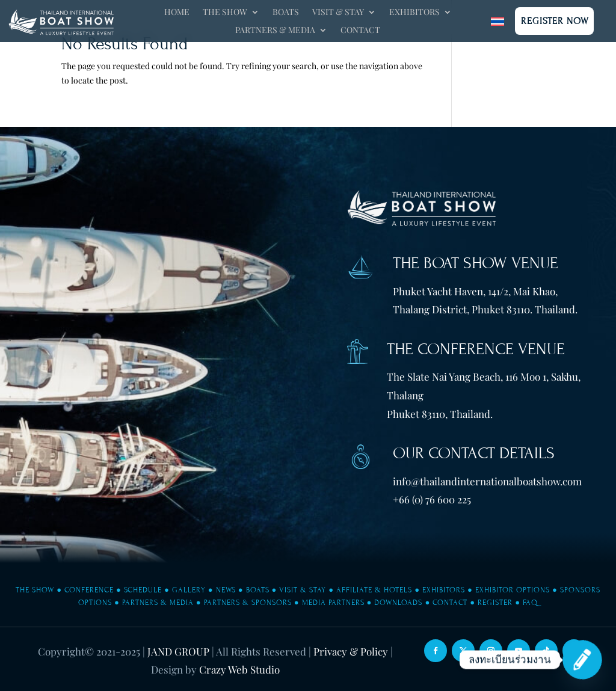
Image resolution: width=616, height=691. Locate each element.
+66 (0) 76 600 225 (432, 499)
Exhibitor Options (513, 590)
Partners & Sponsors (248, 603)
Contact (360, 31)
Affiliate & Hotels (374, 590)
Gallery (189, 590)
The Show (225, 13)
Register (495, 603)
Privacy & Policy (351, 651)
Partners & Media (275, 31)
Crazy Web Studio (239, 669)
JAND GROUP (178, 651)
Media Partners (333, 603)
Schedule (143, 590)
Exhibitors (414, 13)
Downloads (398, 603)
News (226, 590)
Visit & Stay (338, 13)
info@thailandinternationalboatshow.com (487, 481)
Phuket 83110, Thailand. (440, 414)
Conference (89, 590)
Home (177, 13)
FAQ (530, 603)
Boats (286, 13)
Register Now (555, 21)
